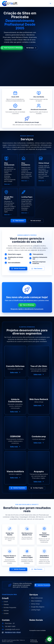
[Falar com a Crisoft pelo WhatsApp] (49, 639)
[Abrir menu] (50, 3)
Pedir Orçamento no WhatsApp (12, 48)
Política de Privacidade (34, 641)
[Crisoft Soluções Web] (10, 3)
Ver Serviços (31, 48)
